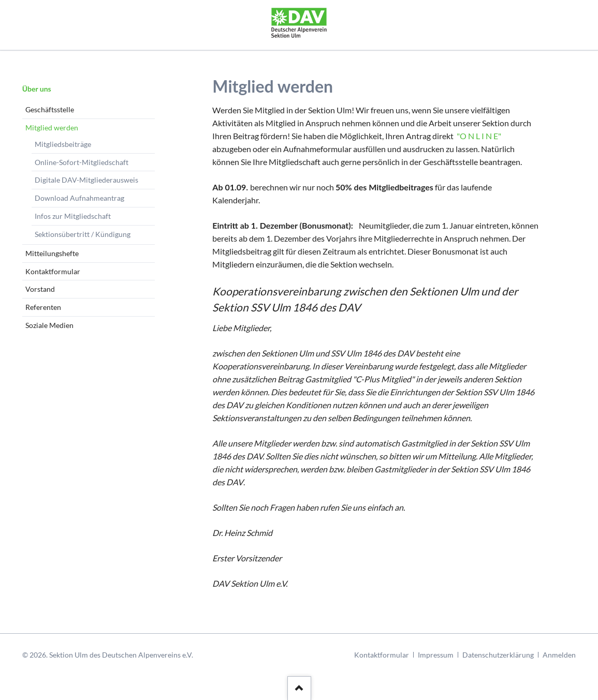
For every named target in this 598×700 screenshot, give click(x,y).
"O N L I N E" (478, 136)
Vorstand (40, 289)
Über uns (37, 89)
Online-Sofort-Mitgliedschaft (82, 162)
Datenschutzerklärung (498, 655)
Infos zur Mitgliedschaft (73, 216)
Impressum (436, 655)
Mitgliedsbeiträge (63, 144)
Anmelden (559, 655)
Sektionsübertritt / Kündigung (83, 234)
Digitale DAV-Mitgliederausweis (86, 180)
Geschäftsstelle (50, 109)
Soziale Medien (49, 325)
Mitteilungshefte (52, 253)
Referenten (43, 307)
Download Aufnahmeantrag (79, 198)
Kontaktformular (53, 271)
